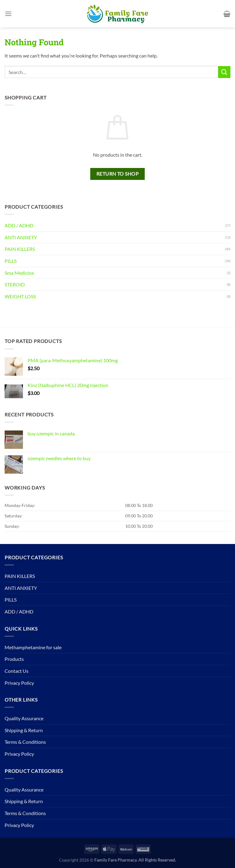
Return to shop (118, 174)
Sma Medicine (19, 273)
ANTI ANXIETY (21, 237)
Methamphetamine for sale (33, 647)
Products (14, 659)
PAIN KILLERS (20, 249)
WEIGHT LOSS (20, 296)
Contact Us (17, 671)
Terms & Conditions (25, 742)
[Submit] (224, 72)
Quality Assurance (24, 718)
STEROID (15, 284)
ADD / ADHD (19, 225)
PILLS (11, 261)
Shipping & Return (24, 730)
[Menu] (8, 14)
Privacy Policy (19, 683)
